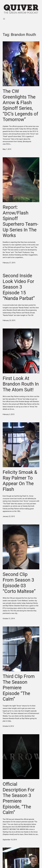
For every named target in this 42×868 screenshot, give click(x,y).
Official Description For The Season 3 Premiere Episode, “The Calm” (19, 798)
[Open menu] (4, 19)
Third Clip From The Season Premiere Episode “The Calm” (19, 688)
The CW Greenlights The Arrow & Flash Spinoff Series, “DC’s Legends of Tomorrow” (20, 105)
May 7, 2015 (7, 149)
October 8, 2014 (8, 726)
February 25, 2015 (9, 320)
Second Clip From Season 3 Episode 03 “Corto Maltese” (19, 583)
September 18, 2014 (10, 840)
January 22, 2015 (9, 516)
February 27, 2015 (9, 263)
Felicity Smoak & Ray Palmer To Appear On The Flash (20, 481)
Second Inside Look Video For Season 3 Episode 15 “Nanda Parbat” (19, 287)
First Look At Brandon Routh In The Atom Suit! (21, 384)
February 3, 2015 (9, 414)
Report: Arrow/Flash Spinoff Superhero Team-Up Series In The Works (20, 221)
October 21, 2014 (9, 619)
